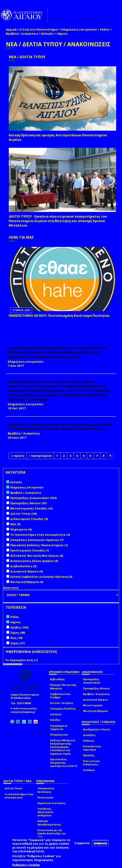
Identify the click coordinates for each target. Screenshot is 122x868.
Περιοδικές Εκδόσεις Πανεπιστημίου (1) (39, 545)
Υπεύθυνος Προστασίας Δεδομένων (45, 812)
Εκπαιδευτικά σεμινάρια (92, 748)
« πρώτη (18, 456)
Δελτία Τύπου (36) (24, 514)
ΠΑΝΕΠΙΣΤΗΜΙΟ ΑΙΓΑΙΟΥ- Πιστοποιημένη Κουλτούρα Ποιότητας (59, 316)
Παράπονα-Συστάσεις (51, 803)
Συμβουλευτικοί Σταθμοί (60, 696)
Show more (11, 588)
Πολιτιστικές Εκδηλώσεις (91, 763)
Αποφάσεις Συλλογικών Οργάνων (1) (37, 540)
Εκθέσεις (89, 741)
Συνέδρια (89, 770)
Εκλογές (47, 33)
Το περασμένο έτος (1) (21, 660)
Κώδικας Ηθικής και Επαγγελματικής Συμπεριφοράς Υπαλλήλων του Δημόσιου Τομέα (63, 747)
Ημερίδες (89, 755)
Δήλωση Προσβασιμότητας (49, 823)
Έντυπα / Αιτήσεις (62, 703)
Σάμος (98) (18, 633)
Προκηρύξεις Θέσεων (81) (29, 503)
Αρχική (11, 29)
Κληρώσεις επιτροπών (79, 29)
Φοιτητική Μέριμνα (95, 711)
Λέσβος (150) (19, 627)
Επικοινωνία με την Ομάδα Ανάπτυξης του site (52, 833)
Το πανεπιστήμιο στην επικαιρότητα (19, 796)
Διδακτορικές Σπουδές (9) (29, 519)
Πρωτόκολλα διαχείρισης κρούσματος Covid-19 (64, 763)
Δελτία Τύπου (13, 788)
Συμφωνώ (82, 843)
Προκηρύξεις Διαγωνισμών (92, 681)
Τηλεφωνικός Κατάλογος (46, 790)
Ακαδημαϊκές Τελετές (97, 729)
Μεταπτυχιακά (93, 705)
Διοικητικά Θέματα (95, 700)
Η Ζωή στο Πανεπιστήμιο (39, 29)
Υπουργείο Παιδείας (63, 709)
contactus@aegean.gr (24, 712)
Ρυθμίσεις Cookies (26, 865)
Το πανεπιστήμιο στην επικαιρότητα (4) (40, 535)
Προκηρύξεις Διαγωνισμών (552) (34, 498)
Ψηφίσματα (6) (21, 529)
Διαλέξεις (89, 735)
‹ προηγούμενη (40, 456)
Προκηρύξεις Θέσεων (96, 688)
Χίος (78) (16, 638)
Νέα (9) (15, 524)
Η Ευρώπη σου (59, 735)
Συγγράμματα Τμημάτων (59, 727)
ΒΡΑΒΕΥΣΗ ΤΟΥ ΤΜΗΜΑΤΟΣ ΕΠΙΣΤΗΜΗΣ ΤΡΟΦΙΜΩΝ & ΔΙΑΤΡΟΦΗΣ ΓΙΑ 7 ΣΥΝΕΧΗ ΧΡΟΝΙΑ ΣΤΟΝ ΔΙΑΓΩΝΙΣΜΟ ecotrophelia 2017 (60, 427)
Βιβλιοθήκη (57, 679)
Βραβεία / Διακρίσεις (22, 33)
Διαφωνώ (100, 844)
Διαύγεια (56, 714)
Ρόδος (105, 29)
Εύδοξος (55, 720)
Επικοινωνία (45, 798)
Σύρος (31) (18, 643)
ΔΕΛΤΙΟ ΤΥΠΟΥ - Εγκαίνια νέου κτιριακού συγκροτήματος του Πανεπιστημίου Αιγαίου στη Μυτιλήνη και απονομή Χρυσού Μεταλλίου (58, 221)
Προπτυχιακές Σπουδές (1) (30, 550)
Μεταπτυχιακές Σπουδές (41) (32, 508)
